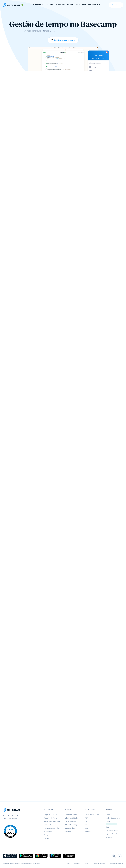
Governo (68, 832)
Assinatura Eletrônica (52, 828)
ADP (86, 818)
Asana (87, 825)
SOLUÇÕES (50, 5)
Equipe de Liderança (113, 818)
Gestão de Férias (50, 825)
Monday (88, 832)
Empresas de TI (70, 828)
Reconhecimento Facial (52, 821)
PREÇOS (70, 5)
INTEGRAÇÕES (80, 5)
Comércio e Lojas (71, 821)
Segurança (77, 863)
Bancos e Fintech (71, 815)
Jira (86, 828)
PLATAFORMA (38, 5)
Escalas (47, 838)
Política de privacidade (116, 863)
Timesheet (48, 832)
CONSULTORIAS (94, 5)
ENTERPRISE (60, 5)
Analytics (47, 835)
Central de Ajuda (112, 831)
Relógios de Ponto (51, 818)
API (68, 863)
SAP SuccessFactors (92, 815)
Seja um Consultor (112, 834)
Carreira (109, 821)
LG (86, 821)
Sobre (108, 815)
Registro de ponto (51, 815)
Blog (107, 827)
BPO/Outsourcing (71, 825)
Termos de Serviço (99, 863)
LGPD (86, 863)
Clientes (109, 837)
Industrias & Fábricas (72, 818)
